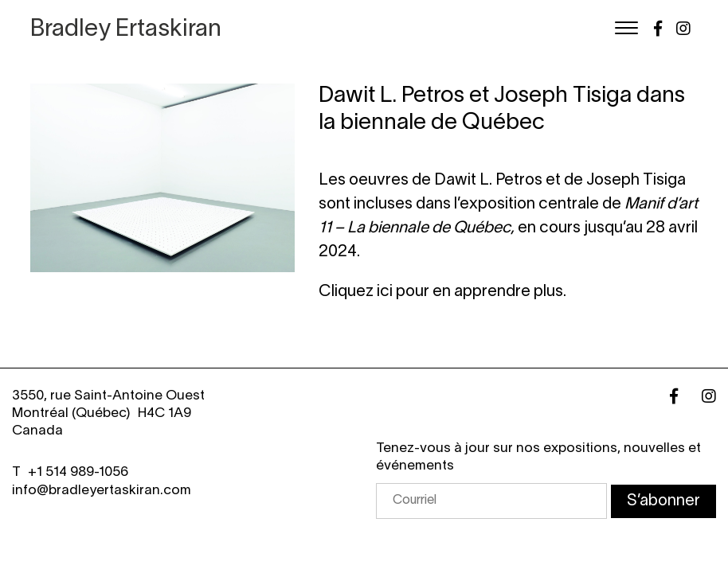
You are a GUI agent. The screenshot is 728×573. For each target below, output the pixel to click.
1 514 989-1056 (82, 472)
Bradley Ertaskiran (126, 30)
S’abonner (663, 501)
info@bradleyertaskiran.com (102, 491)
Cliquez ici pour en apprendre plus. (442, 292)
